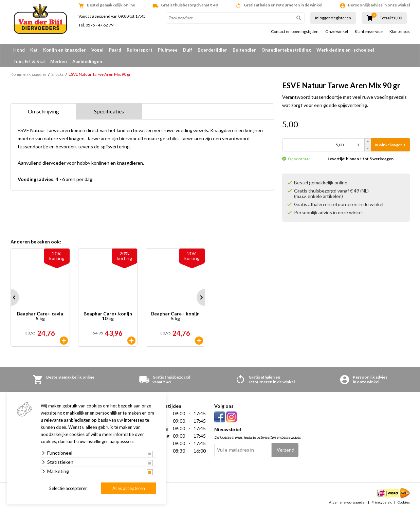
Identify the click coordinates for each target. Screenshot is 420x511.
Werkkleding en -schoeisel (345, 50)
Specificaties (109, 111)
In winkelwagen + (390, 145)
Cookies (404, 502)
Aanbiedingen (87, 61)
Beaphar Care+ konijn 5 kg (175, 316)
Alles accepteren (129, 488)
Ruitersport (140, 50)
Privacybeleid (382, 502)
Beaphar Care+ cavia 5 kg (40, 316)
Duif (188, 50)
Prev (11, 297)
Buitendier (244, 50)
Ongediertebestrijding (286, 50)
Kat (34, 50)
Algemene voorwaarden (348, 502)
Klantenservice (369, 32)
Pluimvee (168, 50)
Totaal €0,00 (391, 18)
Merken (59, 61)
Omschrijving (43, 111)
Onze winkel (337, 32)
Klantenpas (400, 32)
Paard (115, 50)
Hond (19, 50)
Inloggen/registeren (333, 18)
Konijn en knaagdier (65, 50)
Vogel (97, 50)
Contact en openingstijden (295, 32)
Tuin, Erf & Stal (29, 61)
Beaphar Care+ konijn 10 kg (108, 316)
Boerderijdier (212, 50)
